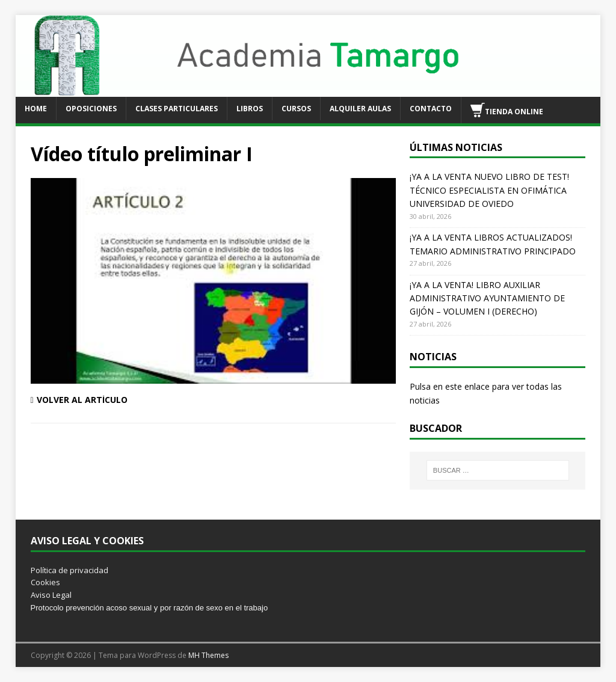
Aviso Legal (51, 595)
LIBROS (250, 109)
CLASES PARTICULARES (177, 109)
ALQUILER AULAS (360, 109)
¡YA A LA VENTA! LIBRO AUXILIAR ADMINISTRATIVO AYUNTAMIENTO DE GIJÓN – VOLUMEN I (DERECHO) (487, 298)
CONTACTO (431, 109)
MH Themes (208, 655)
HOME (36, 109)
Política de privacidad (69, 570)
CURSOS (296, 109)
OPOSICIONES (91, 109)
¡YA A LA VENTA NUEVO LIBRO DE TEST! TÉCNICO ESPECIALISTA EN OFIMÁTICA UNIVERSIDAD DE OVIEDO (489, 190)
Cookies (45, 582)
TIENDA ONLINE (507, 110)
